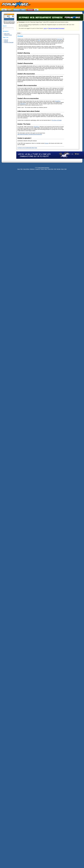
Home (62, 169)
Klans (46, 169)
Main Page (7, 34)
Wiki (55, 169)
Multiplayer (32, 169)
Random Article (8, 35)
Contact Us (38, 169)
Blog (22, 169)
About (19, 169)
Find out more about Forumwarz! (56, 28)
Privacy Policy (51, 169)
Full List (6, 40)
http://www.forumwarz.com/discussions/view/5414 (30, 134)
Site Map (59, 169)
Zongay (47, 143)
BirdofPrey (58, 101)
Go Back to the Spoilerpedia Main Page (27, 148)
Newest (6, 41)
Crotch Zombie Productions (43, 168)
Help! (65, 169)
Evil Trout (60, 39)
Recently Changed (9, 42)
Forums (42, 169)
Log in (45, 28)
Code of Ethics (26, 169)
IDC (39, 40)
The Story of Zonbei (57, 120)
